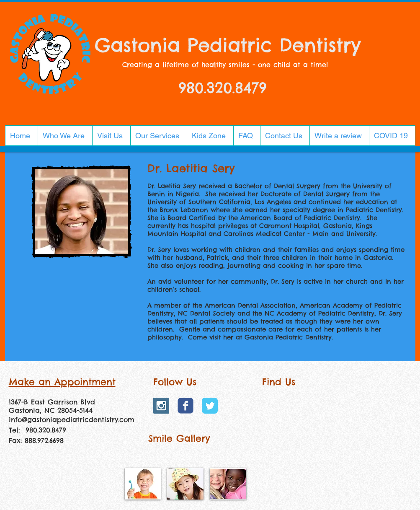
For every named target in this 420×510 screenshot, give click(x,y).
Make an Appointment (62, 382)
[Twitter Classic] (210, 406)
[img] (143, 484)
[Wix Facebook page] (186, 406)
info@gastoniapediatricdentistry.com (72, 419)
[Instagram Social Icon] (161, 406)
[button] (65, 136)
